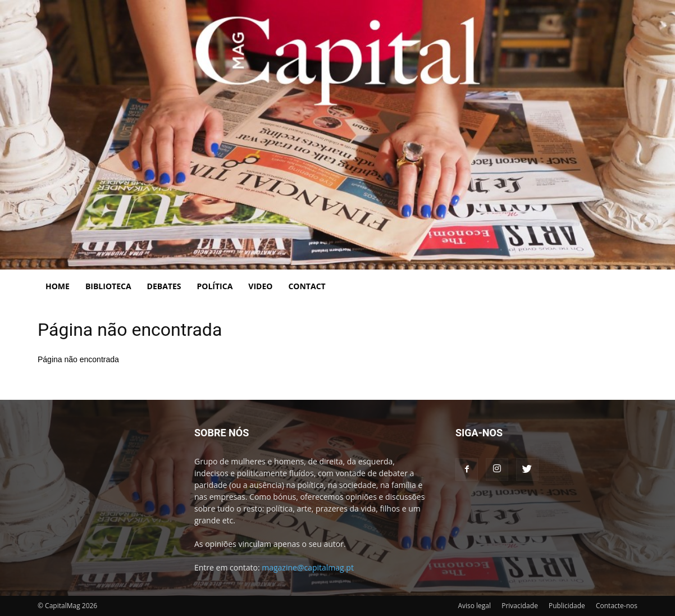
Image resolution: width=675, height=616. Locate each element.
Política (215, 286)
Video (260, 286)
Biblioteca (108, 286)
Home (58, 286)
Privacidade (520, 606)
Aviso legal (474, 606)
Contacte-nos (617, 606)
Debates (164, 286)
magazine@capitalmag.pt (308, 567)
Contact (307, 286)
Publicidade (567, 606)
